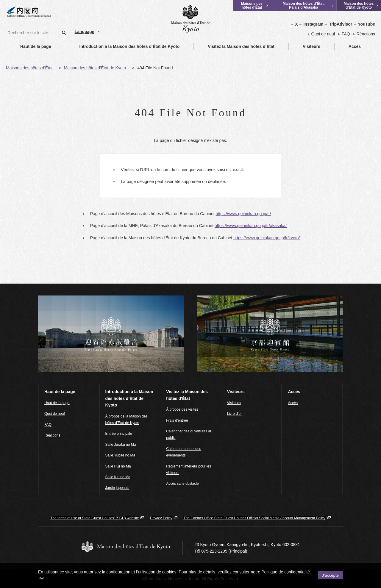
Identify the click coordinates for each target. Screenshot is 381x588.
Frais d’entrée (177, 420)
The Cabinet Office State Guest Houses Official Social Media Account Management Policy (254, 518)
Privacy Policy (161, 518)
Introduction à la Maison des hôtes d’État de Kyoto (122, 46)
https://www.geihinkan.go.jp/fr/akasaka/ (251, 226)
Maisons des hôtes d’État (29, 68)
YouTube (366, 24)
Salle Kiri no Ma (118, 477)
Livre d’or (234, 414)
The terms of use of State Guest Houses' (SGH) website (95, 518)
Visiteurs (305, 46)
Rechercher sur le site (6, 28)
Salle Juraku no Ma (121, 445)
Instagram (313, 24)
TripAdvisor (341, 24)
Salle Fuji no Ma (118, 466)
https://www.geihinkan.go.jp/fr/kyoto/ (267, 238)
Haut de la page (29, 46)
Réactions (366, 34)
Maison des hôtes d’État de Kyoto (95, 68)
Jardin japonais (117, 488)
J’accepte (330, 575)
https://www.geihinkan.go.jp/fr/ (243, 214)
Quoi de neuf (323, 34)
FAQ (346, 34)
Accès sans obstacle (182, 484)
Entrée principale (119, 434)
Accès (348, 46)
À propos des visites (182, 409)
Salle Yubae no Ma (120, 455)
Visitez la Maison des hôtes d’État (234, 46)
